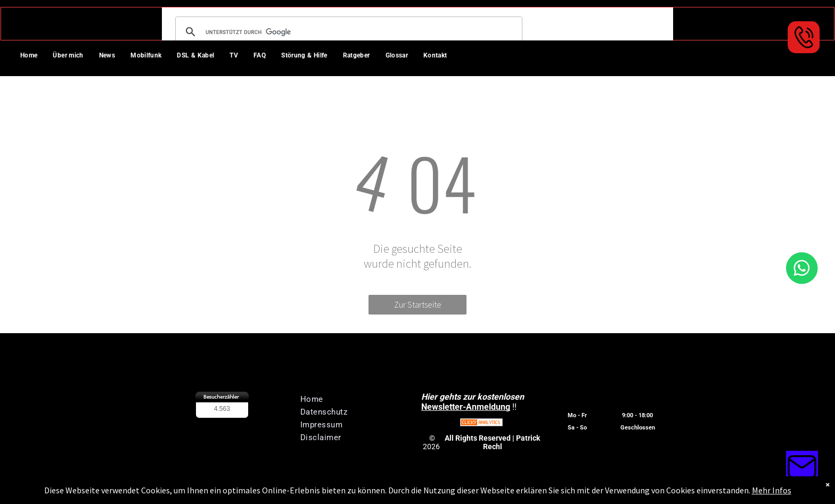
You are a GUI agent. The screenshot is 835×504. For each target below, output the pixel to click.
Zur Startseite (418, 304)
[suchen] (347, 32)
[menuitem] (33, 56)
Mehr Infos (772, 490)
